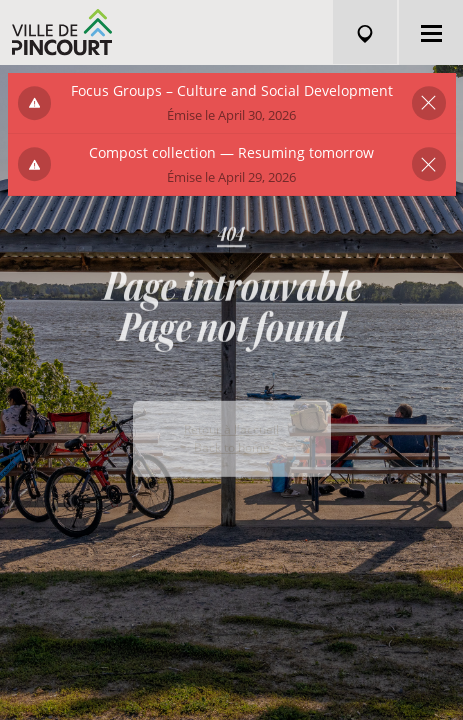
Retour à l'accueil (231, 449)
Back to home (232, 467)
